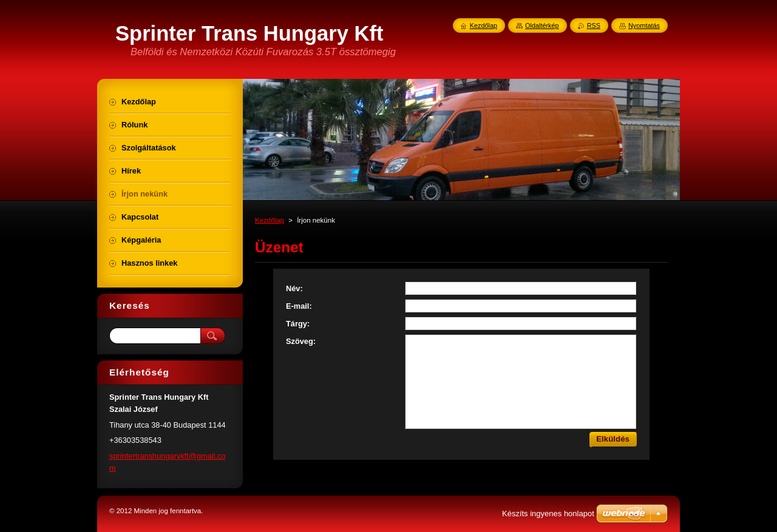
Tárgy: (298, 324)
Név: (294, 288)
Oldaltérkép (542, 25)
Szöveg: (301, 341)
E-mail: (299, 306)
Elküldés (613, 439)
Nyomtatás (644, 25)
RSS (594, 25)
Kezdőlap (270, 220)
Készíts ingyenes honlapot (548, 513)
